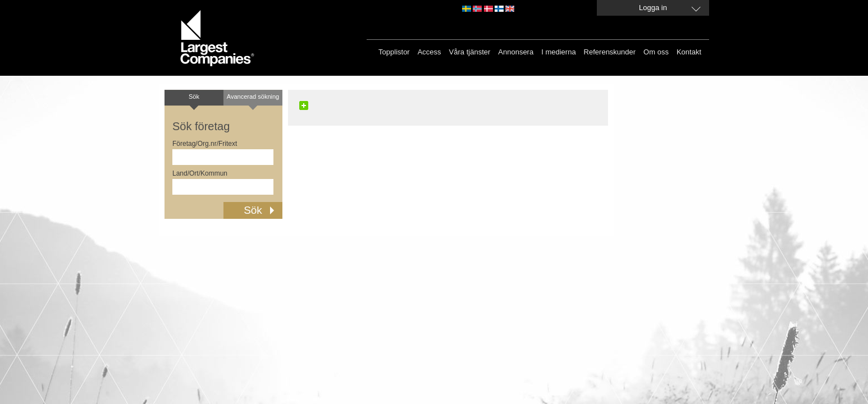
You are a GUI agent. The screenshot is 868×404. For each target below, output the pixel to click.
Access (430, 52)
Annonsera (516, 52)
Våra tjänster (470, 52)
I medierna (558, 52)
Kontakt (689, 52)
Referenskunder (610, 52)
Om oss (656, 52)
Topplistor (394, 52)
